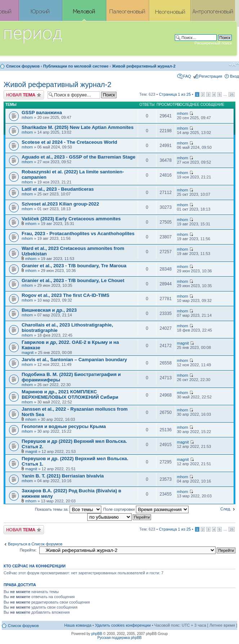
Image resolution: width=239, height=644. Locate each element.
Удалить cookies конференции (123, 625)
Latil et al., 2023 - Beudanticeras (58, 189)
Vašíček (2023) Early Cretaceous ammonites (71, 219)
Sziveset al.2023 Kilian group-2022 (60, 204)
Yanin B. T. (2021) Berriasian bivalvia (63, 476)
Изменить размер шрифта (234, 65)
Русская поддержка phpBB (119, 638)
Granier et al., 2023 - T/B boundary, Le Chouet (73, 280)
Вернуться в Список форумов (35, 544)
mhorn (27, 117)
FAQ (187, 76)
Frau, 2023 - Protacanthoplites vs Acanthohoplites (78, 234)
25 (232, 94)
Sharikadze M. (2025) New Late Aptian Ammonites (78, 127)
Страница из (175, 94)
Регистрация (211, 76)
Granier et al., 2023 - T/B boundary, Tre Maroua (74, 266)
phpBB (97, 634)
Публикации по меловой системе (76, 66)
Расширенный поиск (213, 43)
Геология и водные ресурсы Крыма (64, 426)
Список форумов (23, 66)
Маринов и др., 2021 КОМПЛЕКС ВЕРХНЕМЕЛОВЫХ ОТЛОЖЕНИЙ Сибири (70, 394)
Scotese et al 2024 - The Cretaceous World (69, 142)
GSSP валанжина (42, 113)
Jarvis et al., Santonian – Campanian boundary (74, 360)
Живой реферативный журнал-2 (144, 66)
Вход (234, 76)
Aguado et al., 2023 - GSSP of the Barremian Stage (79, 157)
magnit (28, 353)
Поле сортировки (146, 509)
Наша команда (78, 625)
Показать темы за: (68, 509)
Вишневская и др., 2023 (49, 310)
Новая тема (24, 95)
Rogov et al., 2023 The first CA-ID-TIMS (65, 295)
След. (226, 509)
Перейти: (28, 550)
